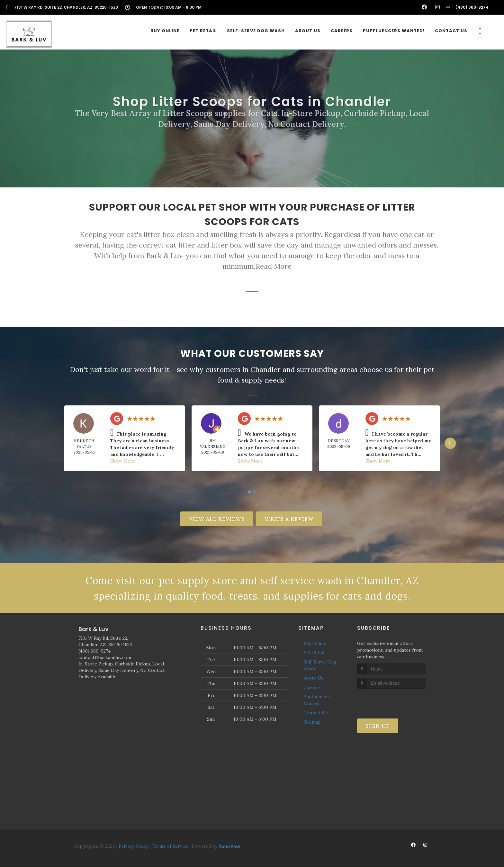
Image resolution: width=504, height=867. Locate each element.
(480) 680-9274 (94, 651)
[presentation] (391, 701)
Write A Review (289, 519)
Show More (123, 461)
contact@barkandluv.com (105, 657)
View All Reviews (217, 519)
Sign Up (378, 726)
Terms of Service (170, 846)
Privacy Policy (133, 846)
